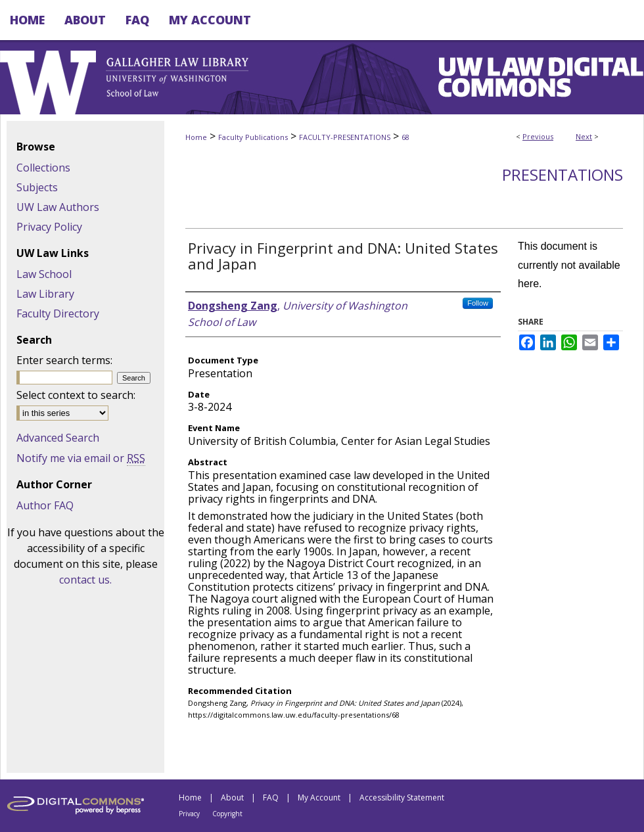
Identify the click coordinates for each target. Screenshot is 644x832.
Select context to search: (76, 395)
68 (405, 137)
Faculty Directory (58, 313)
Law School (44, 274)
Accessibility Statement (402, 797)
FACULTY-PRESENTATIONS (345, 137)
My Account (319, 797)
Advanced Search (58, 438)
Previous (538, 136)
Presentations (563, 174)
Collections (43, 168)
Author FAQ (45, 505)
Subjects (37, 187)
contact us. (85, 580)
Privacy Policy (49, 227)
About (232, 797)
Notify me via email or (81, 458)
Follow (478, 303)
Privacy (189, 814)
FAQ (271, 797)
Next (584, 136)
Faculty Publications (253, 137)
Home (196, 137)
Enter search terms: (64, 360)
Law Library (45, 294)
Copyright (227, 814)
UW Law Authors (58, 207)
